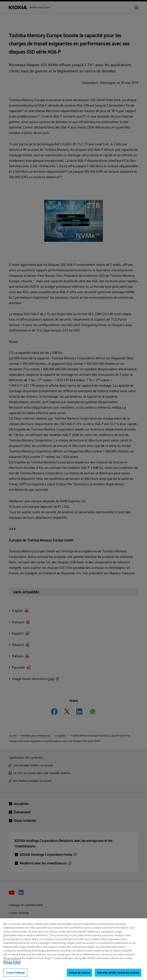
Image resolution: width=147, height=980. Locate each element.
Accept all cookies (79, 975)
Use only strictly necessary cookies (118, 975)
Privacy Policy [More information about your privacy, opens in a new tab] (12, 965)
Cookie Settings (15, 975)
